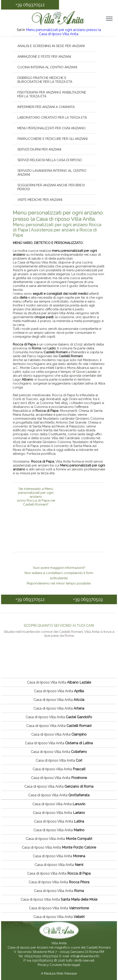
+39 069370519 (88, 599)
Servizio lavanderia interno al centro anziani (52, 173)
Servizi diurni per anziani (39, 149)
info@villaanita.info (85, 956)
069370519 (33, 956)
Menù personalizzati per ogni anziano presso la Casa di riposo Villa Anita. (63, 32)
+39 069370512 (30, 5)
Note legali (72, 965)
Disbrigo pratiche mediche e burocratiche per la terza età (45, 80)
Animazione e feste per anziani (44, 57)
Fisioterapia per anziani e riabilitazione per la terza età (52, 94)
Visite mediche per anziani (40, 200)
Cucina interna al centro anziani (47, 67)
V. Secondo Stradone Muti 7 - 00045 (42, 952)
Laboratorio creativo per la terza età (52, 118)
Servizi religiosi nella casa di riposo (50, 160)
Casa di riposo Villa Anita (59, 682)
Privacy (44, 965)
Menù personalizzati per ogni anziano (51, 128)
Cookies (56, 965)
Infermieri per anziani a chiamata (46, 107)
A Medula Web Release (59, 973)
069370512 (50, 956)
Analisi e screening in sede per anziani (51, 46)
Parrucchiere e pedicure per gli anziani (52, 139)
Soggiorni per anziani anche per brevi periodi (51, 187)
